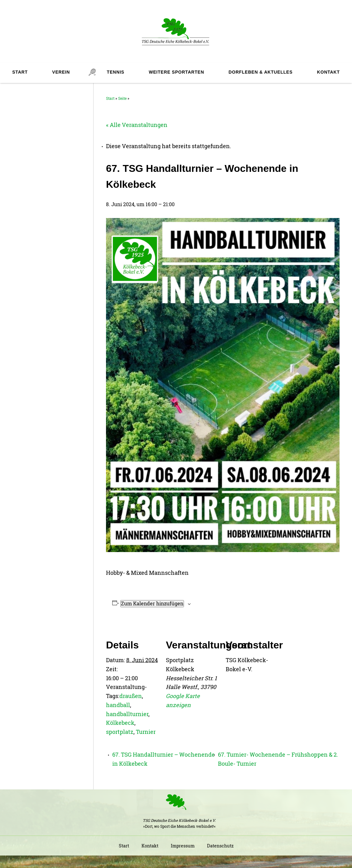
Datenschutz (220, 846)
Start (20, 72)
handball (118, 705)
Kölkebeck (120, 723)
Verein (61, 72)
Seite (122, 98)
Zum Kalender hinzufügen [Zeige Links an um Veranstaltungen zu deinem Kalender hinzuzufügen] (152, 603)
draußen (131, 696)
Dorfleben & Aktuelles (260, 72)
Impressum (183, 846)
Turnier (146, 732)
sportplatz (120, 732)
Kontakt (328, 72)
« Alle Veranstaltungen (137, 125)
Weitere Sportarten (176, 72)
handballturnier (127, 714)
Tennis (116, 72)
